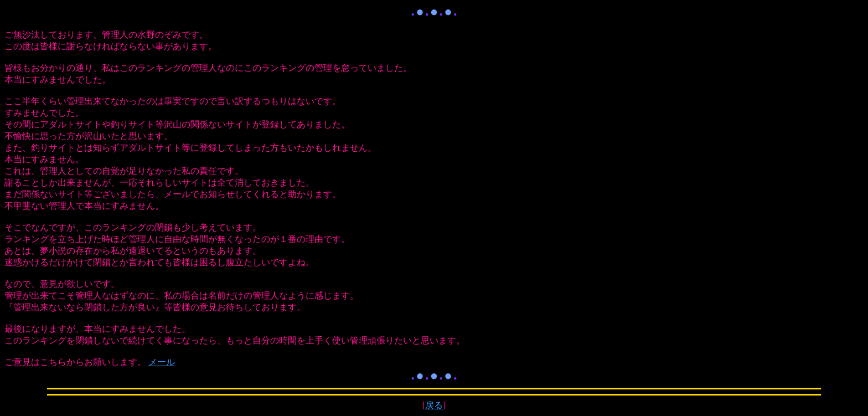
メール (162, 362)
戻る (434, 405)
